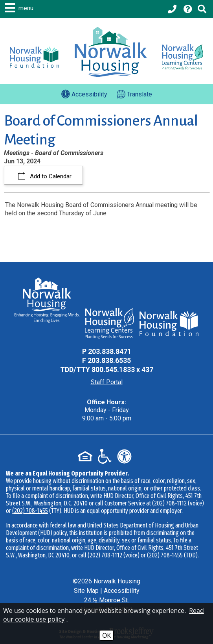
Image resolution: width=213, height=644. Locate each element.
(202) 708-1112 (169, 503)
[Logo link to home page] (111, 52)
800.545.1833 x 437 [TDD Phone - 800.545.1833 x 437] (122, 369)
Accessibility (122, 591)
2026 (85, 581)
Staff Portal (107, 382)
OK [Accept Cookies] (106, 635)
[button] (20, 8)
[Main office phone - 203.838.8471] (173, 9)
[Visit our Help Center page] (188, 9)
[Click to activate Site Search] (202, 9)
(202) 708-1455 (30, 511)
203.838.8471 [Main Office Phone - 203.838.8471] (110, 351)
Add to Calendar (50, 176)
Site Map (86, 591)
